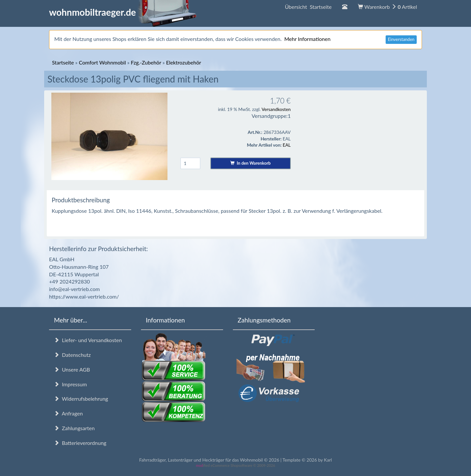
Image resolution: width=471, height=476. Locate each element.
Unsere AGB (72, 369)
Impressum (70, 384)
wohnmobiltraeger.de (123, 12)
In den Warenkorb (250, 163)
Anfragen (68, 413)
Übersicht (308, 7)
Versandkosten (276, 109)
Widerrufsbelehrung (81, 399)
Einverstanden (401, 39)
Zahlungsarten (74, 428)
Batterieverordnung (80, 443)
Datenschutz (72, 355)
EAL (287, 145)
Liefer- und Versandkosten (88, 340)
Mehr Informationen (307, 39)
